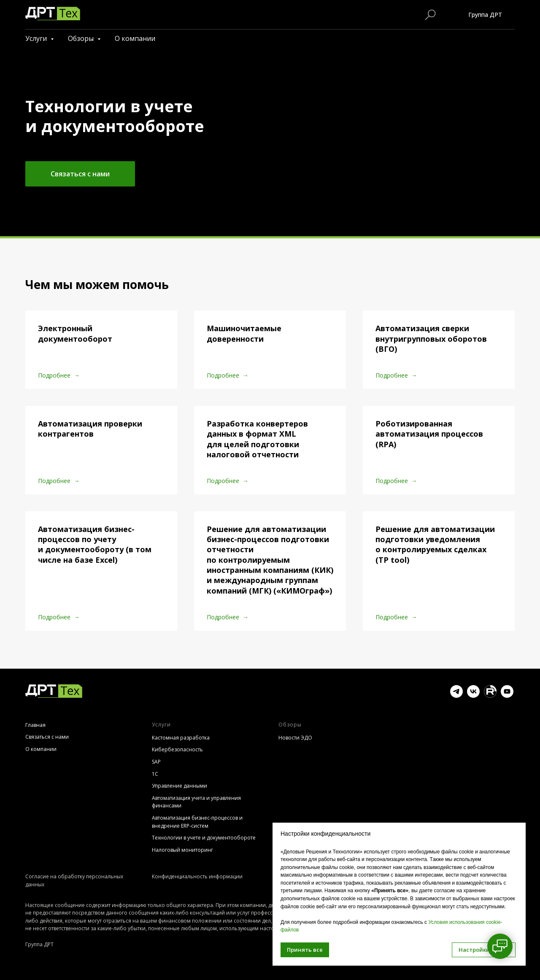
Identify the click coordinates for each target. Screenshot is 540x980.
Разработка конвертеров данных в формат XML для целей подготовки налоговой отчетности (257, 439)
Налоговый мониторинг (182, 850)
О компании (135, 38)
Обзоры (82, 38)
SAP (156, 762)
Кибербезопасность (177, 749)
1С (155, 774)
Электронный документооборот (75, 333)
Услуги (37, 38)
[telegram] (456, 695)
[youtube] (507, 695)
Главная (35, 725)
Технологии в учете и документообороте (204, 838)
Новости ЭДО (295, 738)
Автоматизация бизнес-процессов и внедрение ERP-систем (197, 822)
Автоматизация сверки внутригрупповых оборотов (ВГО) (431, 339)
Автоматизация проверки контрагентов (90, 429)
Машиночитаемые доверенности (244, 333)
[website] (490, 695)
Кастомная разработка (181, 738)
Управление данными (180, 786)
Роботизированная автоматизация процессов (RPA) (429, 434)
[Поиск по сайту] (430, 15)
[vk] (473, 695)
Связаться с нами (47, 737)
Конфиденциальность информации (197, 876)
